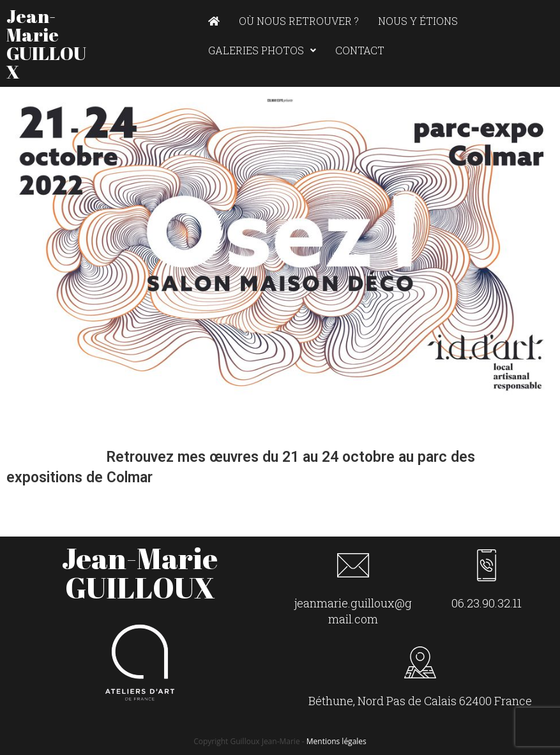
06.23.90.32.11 (487, 603)
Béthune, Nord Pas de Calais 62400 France (420, 701)
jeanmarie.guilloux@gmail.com (353, 611)
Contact (360, 50)
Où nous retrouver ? (299, 21)
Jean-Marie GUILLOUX (46, 43)
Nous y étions (418, 21)
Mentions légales (337, 741)
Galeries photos (262, 50)
